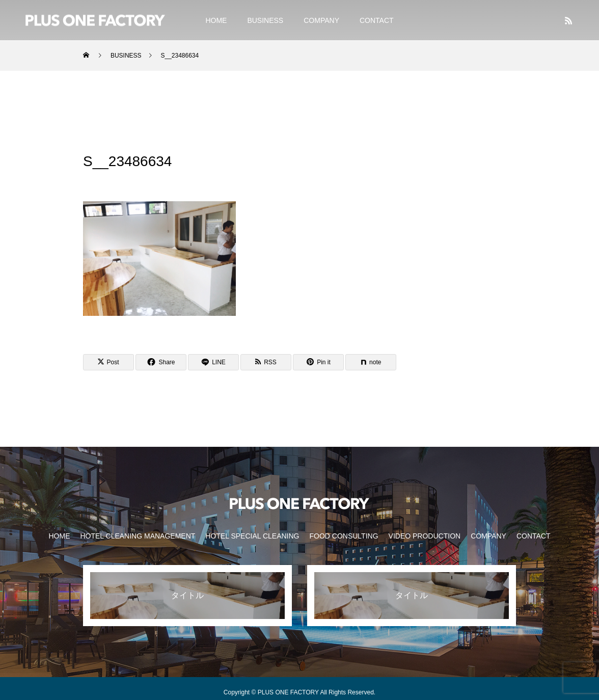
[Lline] (213, 362)
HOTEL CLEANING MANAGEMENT (138, 536)
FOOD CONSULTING (344, 536)
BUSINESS (265, 20)
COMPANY (321, 20)
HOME (216, 20)
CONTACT (377, 20)
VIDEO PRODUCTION (425, 536)
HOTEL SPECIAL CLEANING (252, 536)
